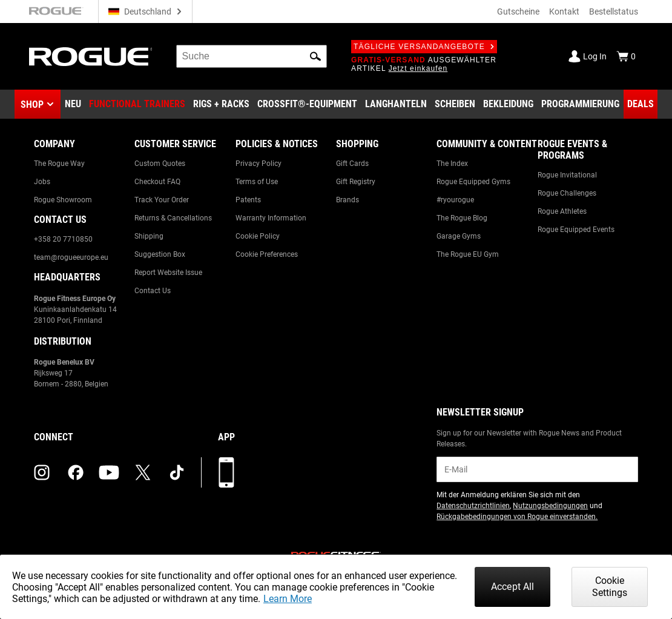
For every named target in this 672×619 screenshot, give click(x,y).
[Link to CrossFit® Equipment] (307, 104)
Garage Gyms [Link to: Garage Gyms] (459, 236)
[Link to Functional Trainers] (137, 104)
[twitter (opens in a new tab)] (143, 472)
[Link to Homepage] (91, 57)
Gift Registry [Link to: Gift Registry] (356, 182)
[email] (537, 469)
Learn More (288, 599)
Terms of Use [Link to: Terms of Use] (257, 182)
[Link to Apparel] (508, 104)
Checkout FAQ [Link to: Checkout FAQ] (157, 182)
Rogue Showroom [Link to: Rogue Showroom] (63, 200)
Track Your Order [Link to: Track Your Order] (162, 200)
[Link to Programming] (580, 104)
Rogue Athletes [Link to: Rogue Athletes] (562, 211)
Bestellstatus (614, 12)
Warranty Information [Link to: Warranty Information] (271, 218)
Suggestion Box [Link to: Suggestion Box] (160, 254)
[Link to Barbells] (396, 104)
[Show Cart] (626, 56)
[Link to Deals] (641, 104)
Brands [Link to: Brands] (348, 200)
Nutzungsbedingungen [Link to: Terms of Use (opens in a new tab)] (550, 506)
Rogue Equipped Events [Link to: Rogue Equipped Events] (576, 230)
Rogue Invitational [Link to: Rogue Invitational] (567, 175)
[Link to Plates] (455, 104)
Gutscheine (518, 12)
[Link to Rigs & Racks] (221, 104)
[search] (252, 56)
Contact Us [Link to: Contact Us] (153, 291)
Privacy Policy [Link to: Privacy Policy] (259, 164)
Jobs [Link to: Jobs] (42, 182)
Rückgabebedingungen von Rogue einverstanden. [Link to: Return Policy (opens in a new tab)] (517, 517)
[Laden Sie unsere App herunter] (226, 472)
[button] (315, 56)
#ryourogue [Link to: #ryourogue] (455, 200)
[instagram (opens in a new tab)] (42, 472)
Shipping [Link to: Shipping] (149, 236)
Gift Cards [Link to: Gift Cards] (352, 164)
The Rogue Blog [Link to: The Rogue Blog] (462, 218)
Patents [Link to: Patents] (248, 200)
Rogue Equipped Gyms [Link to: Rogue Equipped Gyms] (473, 182)
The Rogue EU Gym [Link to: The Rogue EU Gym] (468, 254)
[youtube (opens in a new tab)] (109, 472)
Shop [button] (32, 104)
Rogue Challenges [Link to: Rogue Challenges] (567, 193)
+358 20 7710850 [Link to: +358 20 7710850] (63, 239)
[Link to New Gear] (73, 104)
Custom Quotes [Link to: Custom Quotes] (160, 164)
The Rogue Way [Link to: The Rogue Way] (59, 164)
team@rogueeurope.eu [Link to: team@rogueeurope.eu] (71, 257)
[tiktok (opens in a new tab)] (177, 472)
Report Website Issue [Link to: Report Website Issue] (168, 273)
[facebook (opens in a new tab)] (76, 472)
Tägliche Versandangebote (424, 47)
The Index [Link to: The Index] (452, 164)
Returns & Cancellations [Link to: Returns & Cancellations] (173, 218)
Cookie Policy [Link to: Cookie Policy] (258, 236)
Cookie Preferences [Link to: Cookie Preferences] (267, 254)
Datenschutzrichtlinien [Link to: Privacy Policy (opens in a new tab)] (473, 506)
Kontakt (564, 12)
